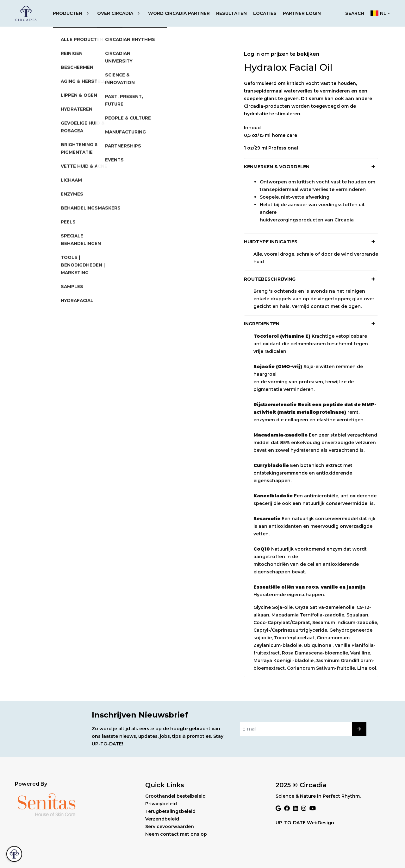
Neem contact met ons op (176, 834)
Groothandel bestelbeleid (175, 796)
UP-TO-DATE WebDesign (305, 823)
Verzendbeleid (162, 819)
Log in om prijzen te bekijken (282, 54)
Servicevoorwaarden (170, 827)
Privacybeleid (161, 804)
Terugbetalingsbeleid (170, 811)
